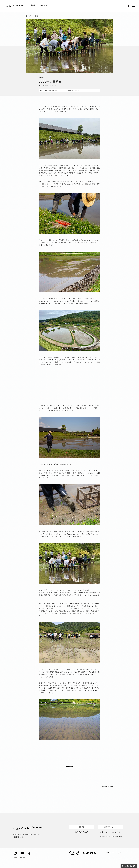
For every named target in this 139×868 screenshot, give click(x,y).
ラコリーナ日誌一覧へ (108, 787)
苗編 (56, 165)
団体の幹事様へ (105, 836)
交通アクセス (104, 832)
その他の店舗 (116, 832)
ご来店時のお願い (117, 836)
